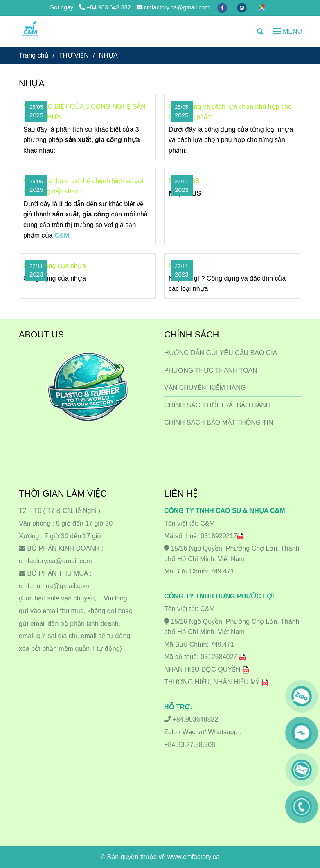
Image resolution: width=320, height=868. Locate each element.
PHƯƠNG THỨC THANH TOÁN (211, 370)
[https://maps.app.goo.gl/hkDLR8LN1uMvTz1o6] (261, 7)
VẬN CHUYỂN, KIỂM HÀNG (205, 388)
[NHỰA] (31, 31)
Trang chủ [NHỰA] (34, 55)
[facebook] (223, 7)
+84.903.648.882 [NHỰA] (105, 7)
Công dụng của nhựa (55, 266)
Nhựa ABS (184, 181)
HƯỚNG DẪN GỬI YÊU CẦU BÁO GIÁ (221, 353)
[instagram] (243, 7)
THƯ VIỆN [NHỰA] (73, 55)
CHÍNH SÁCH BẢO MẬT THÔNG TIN (219, 422)
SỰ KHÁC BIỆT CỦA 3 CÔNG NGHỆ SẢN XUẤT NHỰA (85, 112)
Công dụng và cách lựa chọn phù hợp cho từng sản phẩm (230, 112)
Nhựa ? (180, 266)
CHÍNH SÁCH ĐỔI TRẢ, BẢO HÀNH (217, 405)
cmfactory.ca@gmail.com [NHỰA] (173, 7)
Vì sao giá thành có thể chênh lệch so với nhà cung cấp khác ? (83, 186)
